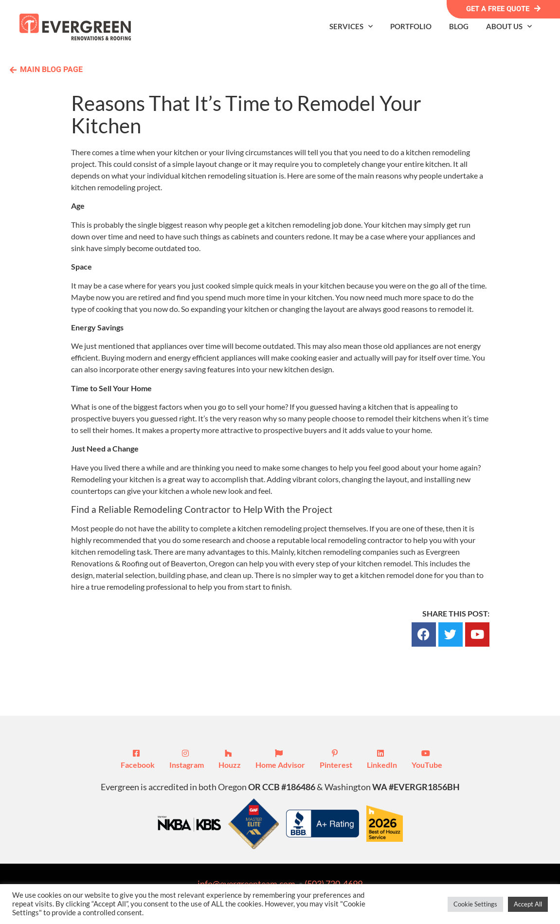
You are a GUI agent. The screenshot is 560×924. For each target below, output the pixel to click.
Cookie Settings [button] (475, 904)
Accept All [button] (528, 904)
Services (351, 27)
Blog (459, 26)
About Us (509, 27)
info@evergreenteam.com (246, 884)
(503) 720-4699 (334, 884)
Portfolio (411, 26)
